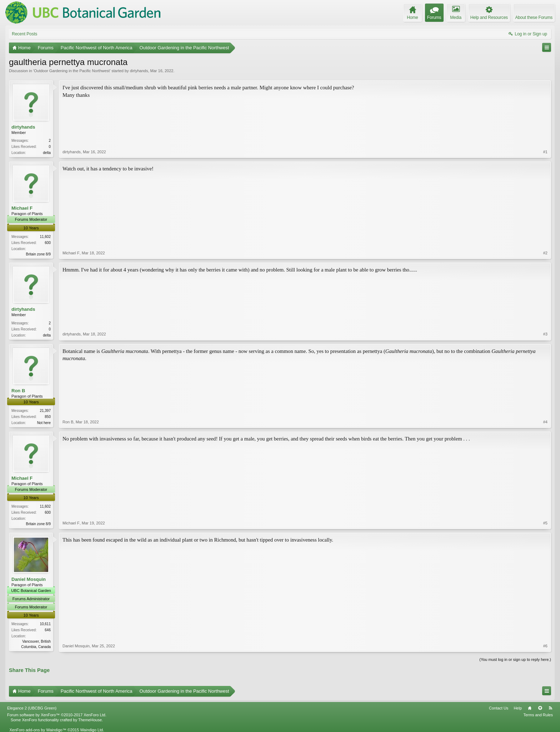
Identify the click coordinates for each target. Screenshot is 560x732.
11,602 (45, 237)
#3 (545, 334)
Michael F (22, 208)
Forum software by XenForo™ (57, 715)
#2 (545, 253)
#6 (545, 646)
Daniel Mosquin (29, 579)
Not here (44, 423)
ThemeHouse (90, 720)
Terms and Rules (538, 715)
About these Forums (534, 18)
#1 (545, 152)
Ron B (18, 391)
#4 (545, 422)
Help (518, 708)
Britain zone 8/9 (39, 254)
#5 (545, 523)
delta (47, 153)
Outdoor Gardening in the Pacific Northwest (72, 71)
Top (540, 708)
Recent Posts (24, 34)
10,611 (45, 624)
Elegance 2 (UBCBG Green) (32, 708)
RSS (550, 708)
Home (530, 708)
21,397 (45, 411)
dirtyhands (139, 71)
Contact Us (499, 708)
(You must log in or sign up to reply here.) (515, 659)
